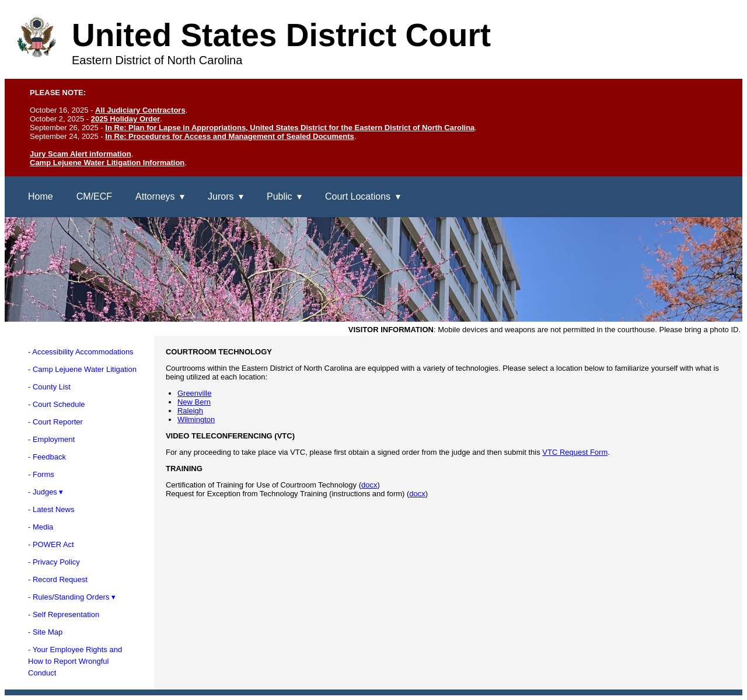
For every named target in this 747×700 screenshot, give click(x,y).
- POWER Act (51, 544)
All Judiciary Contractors (140, 110)
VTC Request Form (575, 452)
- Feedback (47, 457)
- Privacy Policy (54, 562)
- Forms (41, 474)
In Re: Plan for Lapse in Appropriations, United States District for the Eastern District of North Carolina (290, 128)
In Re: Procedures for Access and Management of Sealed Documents (229, 136)
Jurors (221, 196)
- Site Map (45, 632)
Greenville (195, 393)
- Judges (43, 492)
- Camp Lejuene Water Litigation (82, 369)
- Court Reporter (55, 422)
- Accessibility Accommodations (81, 352)
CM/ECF (94, 196)
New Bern (194, 402)
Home (41, 196)
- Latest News (51, 509)
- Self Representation (64, 614)
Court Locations (358, 196)
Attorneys (155, 196)
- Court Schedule (57, 404)
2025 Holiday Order (126, 119)
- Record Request (58, 579)
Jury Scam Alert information (81, 154)
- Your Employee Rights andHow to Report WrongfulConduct (75, 661)
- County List (49, 387)
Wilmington (196, 419)
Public (280, 196)
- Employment (51, 439)
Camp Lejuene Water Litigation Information (107, 163)
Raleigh (190, 411)
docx (369, 485)
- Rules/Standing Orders (69, 597)
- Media (41, 527)
